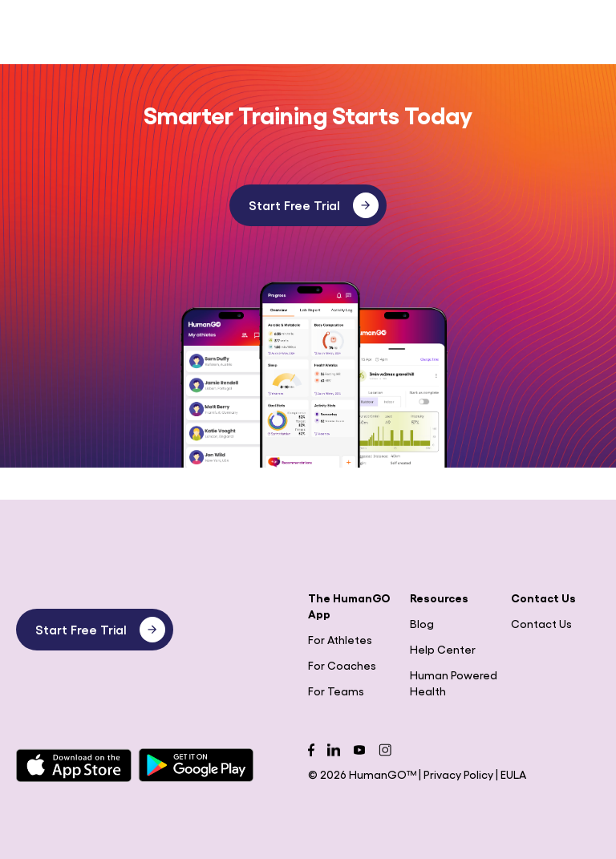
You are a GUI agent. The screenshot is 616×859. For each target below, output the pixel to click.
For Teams (336, 691)
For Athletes (340, 639)
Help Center (443, 649)
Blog (422, 623)
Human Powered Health (454, 683)
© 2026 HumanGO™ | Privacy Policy (402, 774)
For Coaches (342, 665)
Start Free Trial (314, 205)
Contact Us (541, 623)
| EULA (511, 774)
